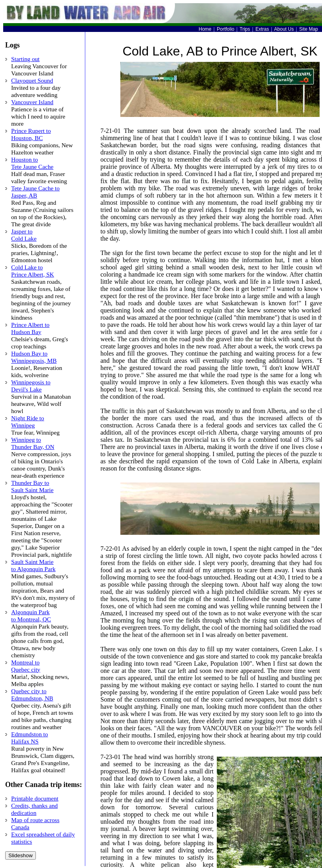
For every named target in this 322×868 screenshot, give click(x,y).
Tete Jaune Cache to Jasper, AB (35, 192)
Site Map (309, 29)
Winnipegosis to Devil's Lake (31, 386)
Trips (245, 29)
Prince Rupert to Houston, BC (31, 134)
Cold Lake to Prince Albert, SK (33, 271)
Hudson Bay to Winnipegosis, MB (34, 357)
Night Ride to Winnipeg (28, 422)
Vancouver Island (32, 102)
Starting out (25, 59)
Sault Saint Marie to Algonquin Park (33, 565)
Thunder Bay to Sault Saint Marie (32, 486)
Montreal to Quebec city (26, 666)
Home (205, 29)
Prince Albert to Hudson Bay (30, 328)
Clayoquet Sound (32, 80)
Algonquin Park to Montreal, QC (31, 616)
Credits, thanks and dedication (34, 809)
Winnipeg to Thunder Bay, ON (33, 443)
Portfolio (226, 29)
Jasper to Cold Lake (24, 235)
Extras (262, 29)
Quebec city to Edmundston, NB (32, 695)
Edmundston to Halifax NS (29, 738)
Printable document (35, 798)
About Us (284, 29)
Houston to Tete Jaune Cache (32, 163)
